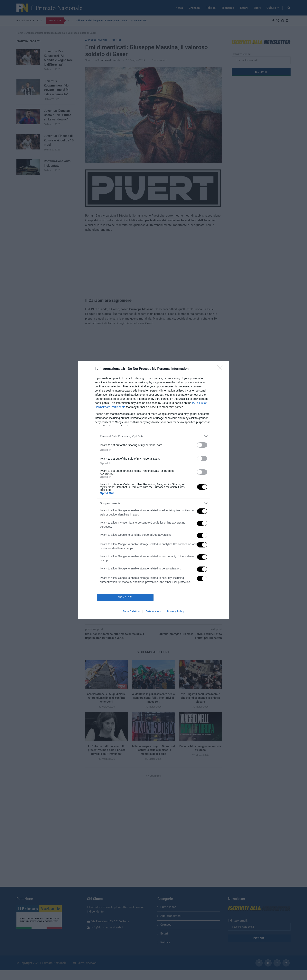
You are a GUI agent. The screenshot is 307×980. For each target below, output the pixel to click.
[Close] (221, 369)
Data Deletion (131, 611)
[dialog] (153, 490)
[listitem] (153, 436)
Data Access (153, 611)
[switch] (202, 445)
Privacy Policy (176, 611)
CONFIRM (125, 597)
